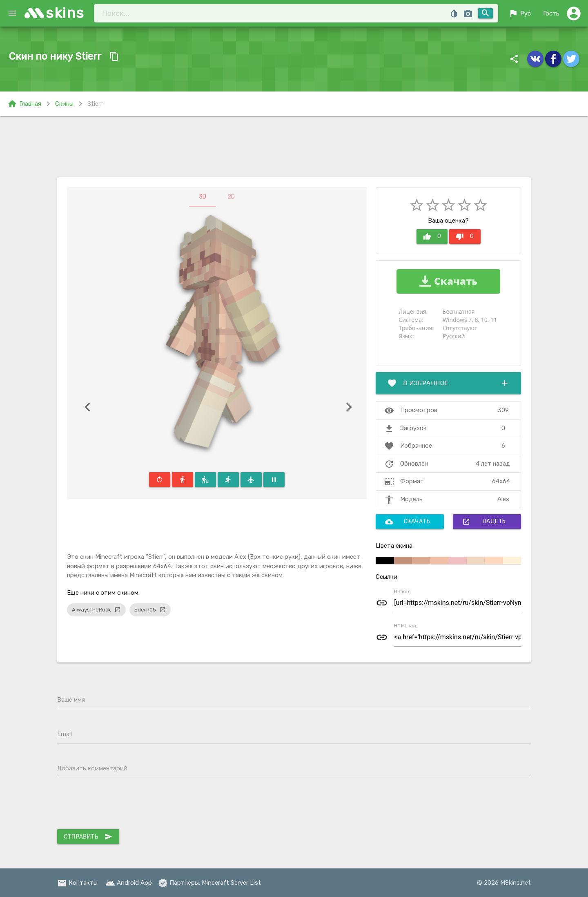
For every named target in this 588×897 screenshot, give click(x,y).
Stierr (95, 104)
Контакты (77, 883)
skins (65, 13)
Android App (129, 883)
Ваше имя (71, 700)
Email (65, 734)
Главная (24, 104)
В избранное (448, 383)
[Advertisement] (294, 147)
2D (231, 197)
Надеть (484, 522)
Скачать (408, 522)
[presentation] (119, 805)
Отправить (88, 837)
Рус (520, 13)
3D (203, 197)
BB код (402, 591)
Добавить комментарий (92, 768)
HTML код (406, 626)
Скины (64, 104)
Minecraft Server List (231, 883)
